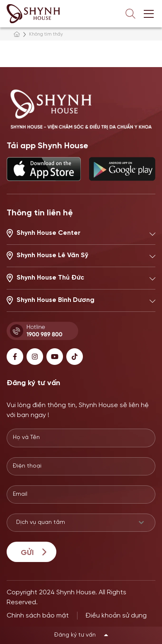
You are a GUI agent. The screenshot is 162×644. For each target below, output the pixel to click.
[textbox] (73, 523)
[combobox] (81, 523)
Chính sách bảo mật (38, 616)
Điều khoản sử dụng (116, 616)
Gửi (27, 553)
